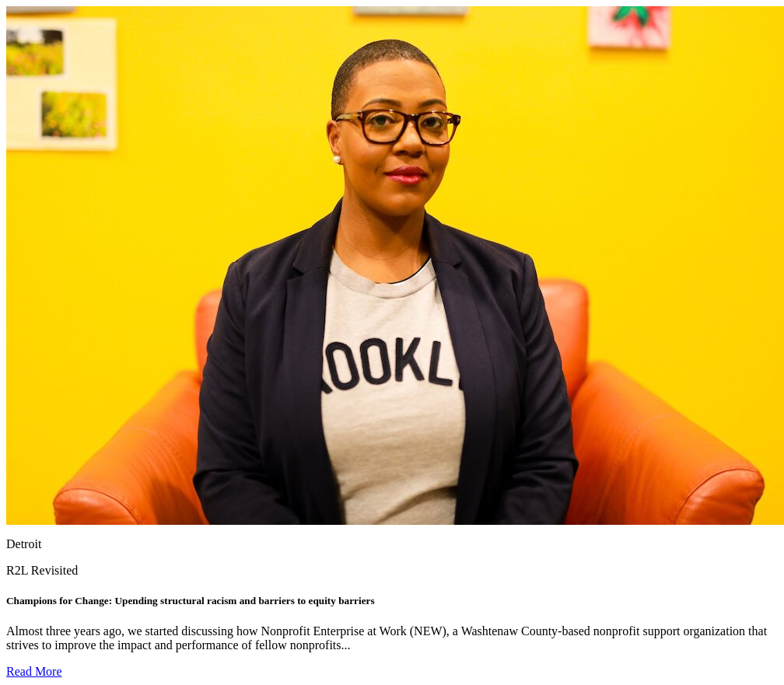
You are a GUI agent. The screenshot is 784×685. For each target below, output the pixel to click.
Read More (34, 671)
